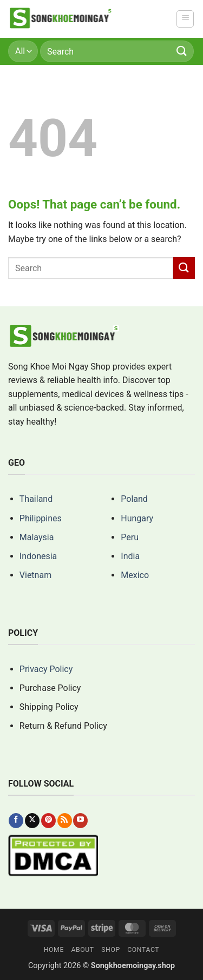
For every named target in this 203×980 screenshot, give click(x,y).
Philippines (41, 518)
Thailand (36, 499)
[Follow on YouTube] (80, 821)
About (82, 950)
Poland (134, 499)
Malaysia (37, 537)
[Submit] (182, 51)
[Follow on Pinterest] (48, 821)
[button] (185, 19)
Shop (111, 950)
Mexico (135, 575)
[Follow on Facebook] (16, 821)
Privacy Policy (46, 669)
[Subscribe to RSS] (65, 821)
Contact (143, 950)
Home (54, 950)
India (130, 556)
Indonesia (38, 556)
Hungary (137, 518)
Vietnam (35, 575)
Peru (130, 537)
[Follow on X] (32, 821)
